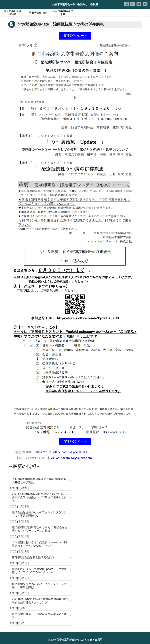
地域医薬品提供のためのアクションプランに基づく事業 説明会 (39, 586)
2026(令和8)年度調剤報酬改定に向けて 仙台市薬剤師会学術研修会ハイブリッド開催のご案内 (40, 497)
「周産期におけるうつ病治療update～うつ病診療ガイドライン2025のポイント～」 (39, 544)
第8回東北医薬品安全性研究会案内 (33, 557)
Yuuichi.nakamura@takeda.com (71, 458)
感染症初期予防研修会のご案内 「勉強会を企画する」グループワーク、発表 (40, 529)
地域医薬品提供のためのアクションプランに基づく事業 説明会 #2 (39, 514)
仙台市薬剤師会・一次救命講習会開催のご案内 (39, 616)
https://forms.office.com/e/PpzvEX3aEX (61, 452)
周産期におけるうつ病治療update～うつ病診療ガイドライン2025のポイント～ (39, 571)
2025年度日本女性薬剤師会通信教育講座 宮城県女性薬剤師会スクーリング (40, 601)
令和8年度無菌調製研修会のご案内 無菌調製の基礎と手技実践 (39, 481)
